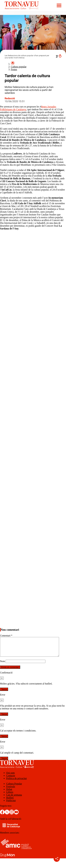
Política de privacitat (16, 782)
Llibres (10, 796)
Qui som (10, 776)
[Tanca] (2, 682)
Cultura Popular (14, 787)
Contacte (11, 779)
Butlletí (10, 801)
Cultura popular (19, 67)
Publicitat (11, 804)
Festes (14, 69)
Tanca (4, 693)
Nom (2, 665)
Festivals (11, 790)
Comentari (6, 636)
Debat (9, 793)
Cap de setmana (14, 799)
